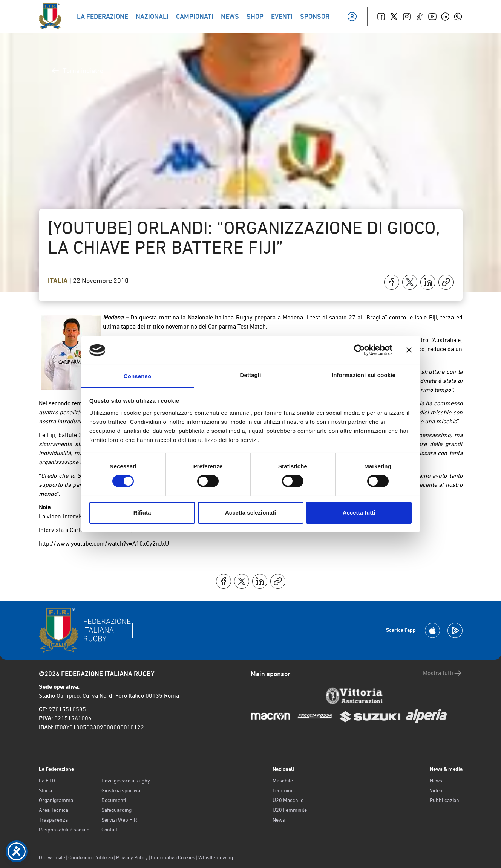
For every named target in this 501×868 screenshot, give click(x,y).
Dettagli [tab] (251, 375)
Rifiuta (142, 513)
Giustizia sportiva (121, 790)
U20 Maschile (288, 800)
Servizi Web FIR (119, 820)
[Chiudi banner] (409, 350)
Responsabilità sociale (64, 830)
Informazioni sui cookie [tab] (364, 375)
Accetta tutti (359, 513)
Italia (59, 281)
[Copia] (446, 282)
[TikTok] (420, 17)
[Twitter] (394, 17)
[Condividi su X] (410, 282)
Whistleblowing (216, 857)
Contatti (110, 830)
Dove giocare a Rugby (126, 781)
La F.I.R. (48, 781)
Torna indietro (77, 71)
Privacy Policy (132, 857)
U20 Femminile (290, 810)
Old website (52, 857)
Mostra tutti (443, 673)
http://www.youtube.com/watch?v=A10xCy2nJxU (104, 543)
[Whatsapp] (458, 17)
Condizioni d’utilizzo (91, 857)
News (279, 820)
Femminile (284, 790)
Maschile (283, 781)
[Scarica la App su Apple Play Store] (432, 630)
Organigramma (56, 800)
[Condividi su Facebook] (392, 282)
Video (436, 790)
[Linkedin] (445, 17)
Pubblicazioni (445, 800)
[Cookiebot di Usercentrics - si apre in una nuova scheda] (359, 350)
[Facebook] (381, 17)
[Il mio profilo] (352, 17)
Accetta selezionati (250, 513)
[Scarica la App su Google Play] (455, 630)
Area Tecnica (54, 810)
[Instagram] (407, 17)
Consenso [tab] (137, 376)
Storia (45, 790)
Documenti (114, 800)
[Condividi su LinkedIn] (428, 282)
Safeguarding (116, 810)
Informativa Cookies (173, 857)
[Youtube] (432, 17)
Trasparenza (53, 820)
